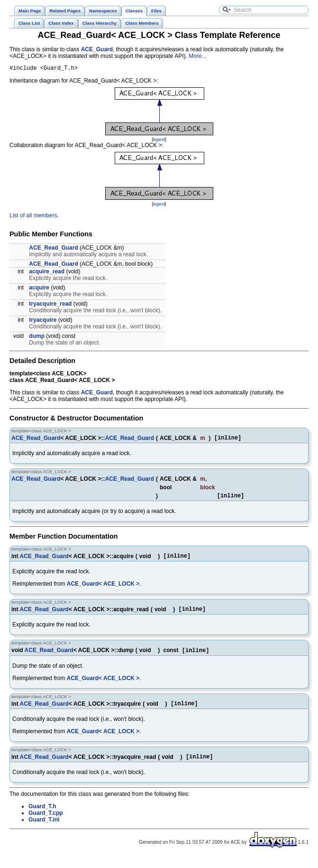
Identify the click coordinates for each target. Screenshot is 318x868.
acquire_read (47, 273)
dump (37, 337)
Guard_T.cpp (46, 824)
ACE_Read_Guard (53, 249)
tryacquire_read (50, 305)
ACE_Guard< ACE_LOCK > (103, 589)
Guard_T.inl (44, 831)
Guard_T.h (42, 817)
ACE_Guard (97, 49)
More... (197, 56)
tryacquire (43, 321)
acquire (39, 289)
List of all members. (34, 217)
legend (159, 141)
